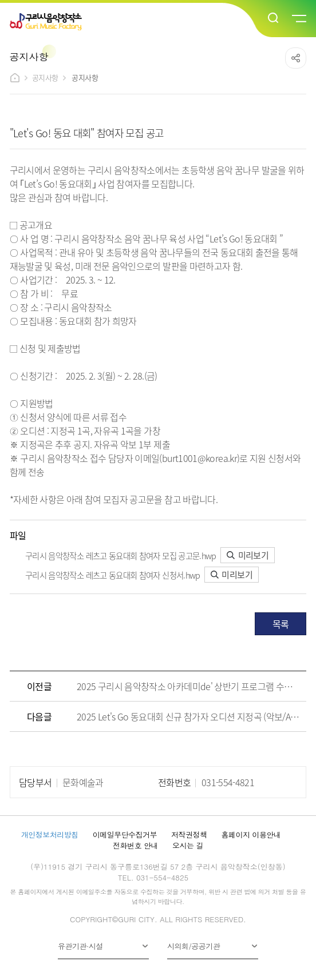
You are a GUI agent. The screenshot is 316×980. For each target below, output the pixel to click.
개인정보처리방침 (50, 834)
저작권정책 (189, 834)
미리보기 (248, 555)
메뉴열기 (298, 19)
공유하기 (296, 58)
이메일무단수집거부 (125, 834)
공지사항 (45, 77)
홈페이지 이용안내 (251, 834)
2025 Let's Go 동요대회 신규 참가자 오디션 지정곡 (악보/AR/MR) (188, 716)
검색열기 (274, 18)
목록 (281, 624)
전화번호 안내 (135, 845)
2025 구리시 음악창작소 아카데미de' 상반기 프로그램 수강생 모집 (188, 686)
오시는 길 (188, 845)
